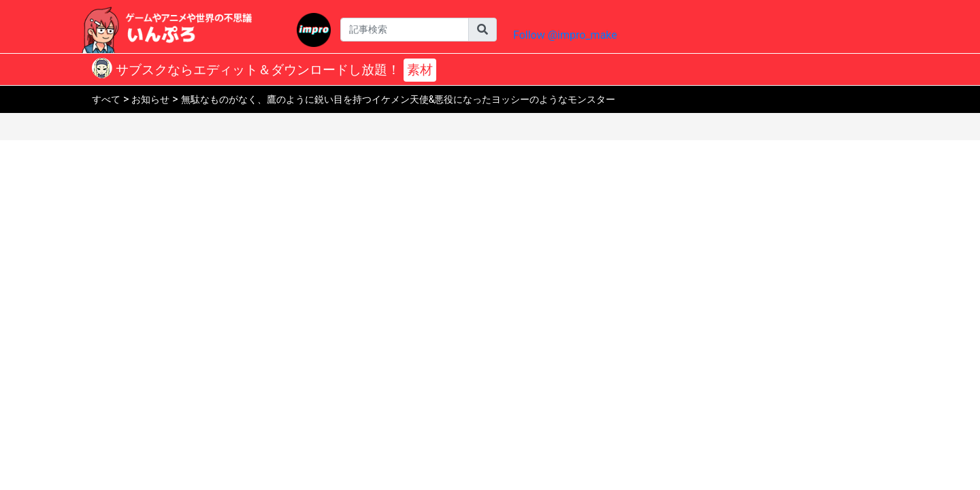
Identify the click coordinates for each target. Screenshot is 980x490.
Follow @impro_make (565, 35)
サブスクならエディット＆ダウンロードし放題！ (274, 70)
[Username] (405, 29)
